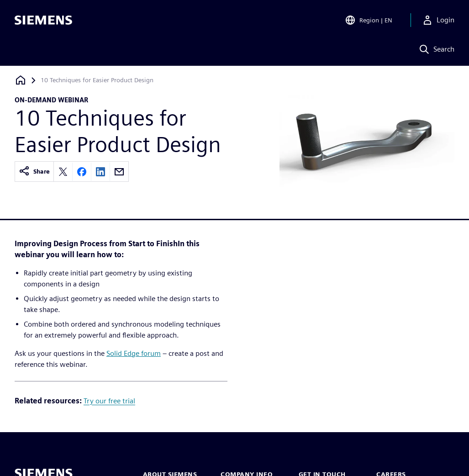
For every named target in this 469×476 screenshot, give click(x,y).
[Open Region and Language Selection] (369, 20)
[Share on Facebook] (82, 172)
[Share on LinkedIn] (100, 172)
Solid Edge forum (134, 353)
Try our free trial (109, 401)
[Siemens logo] (43, 20)
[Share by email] (119, 172)
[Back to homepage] (21, 80)
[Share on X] (63, 172)
